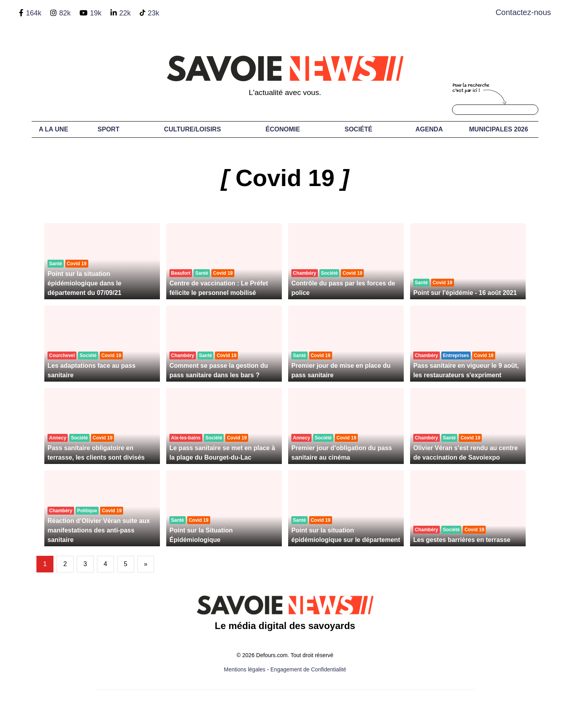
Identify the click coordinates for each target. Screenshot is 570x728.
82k (65, 13)
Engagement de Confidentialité (308, 669)
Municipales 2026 (499, 129)
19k (96, 13)
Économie (283, 129)
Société (359, 129)
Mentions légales (245, 669)
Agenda (429, 129)
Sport (109, 129)
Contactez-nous (523, 12)
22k (125, 13)
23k (153, 13)
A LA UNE (53, 129)
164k (33, 13)
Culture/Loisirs (192, 129)
